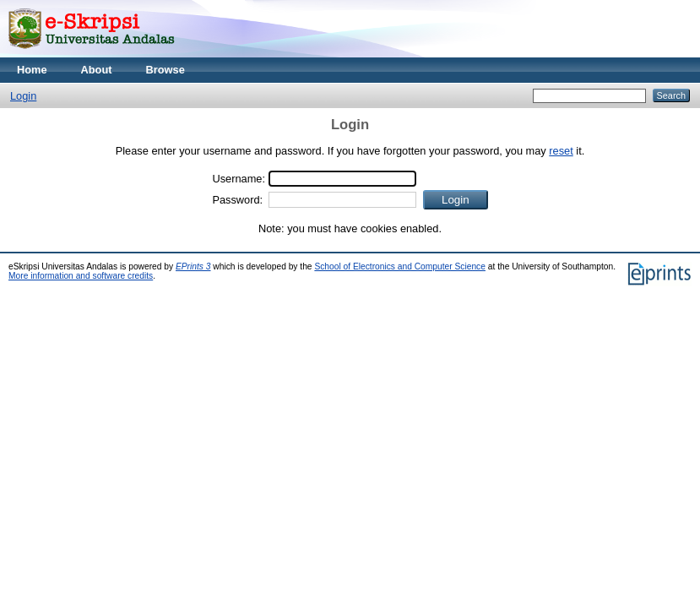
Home (32, 70)
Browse (166, 70)
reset (561, 151)
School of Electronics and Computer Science (400, 266)
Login (23, 96)
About (97, 70)
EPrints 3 (193, 266)
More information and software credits (81, 276)
